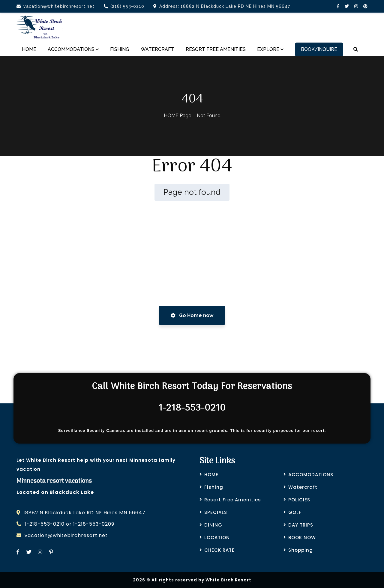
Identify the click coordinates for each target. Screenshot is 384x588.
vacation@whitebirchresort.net (55, 6)
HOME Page (177, 116)
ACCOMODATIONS (311, 475)
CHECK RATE (219, 550)
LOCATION (217, 538)
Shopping (301, 550)
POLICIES (299, 500)
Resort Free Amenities (233, 500)
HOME (211, 475)
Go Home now (192, 315)
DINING (213, 525)
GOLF (295, 512)
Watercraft (303, 487)
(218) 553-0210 (124, 6)
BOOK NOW (302, 538)
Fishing (214, 487)
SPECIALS (216, 512)
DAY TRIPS (301, 525)
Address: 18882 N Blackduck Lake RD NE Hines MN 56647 (222, 6)
